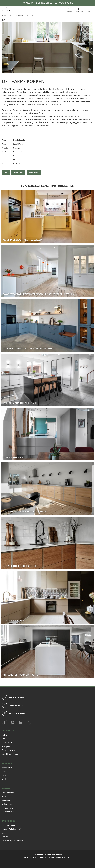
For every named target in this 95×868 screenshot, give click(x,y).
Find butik (18, 172)
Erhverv (5, 837)
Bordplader (7, 747)
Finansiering (7, 808)
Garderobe (7, 743)
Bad (4, 739)
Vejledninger (8, 804)
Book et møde (8, 793)
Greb (4, 772)
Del (6, 172)
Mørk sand (30, 16)
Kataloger (6, 800)
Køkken (12, 16)
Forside (4, 16)
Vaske (5, 779)
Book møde (34, 172)
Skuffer (5, 775)
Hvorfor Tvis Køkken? (11, 829)
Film (4, 797)
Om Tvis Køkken (9, 825)
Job (4, 833)
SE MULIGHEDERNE (64, 3)
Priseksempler (8, 750)
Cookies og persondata (12, 841)
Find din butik (8, 812)
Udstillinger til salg (10, 754)
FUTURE (20, 16)
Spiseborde (7, 768)
